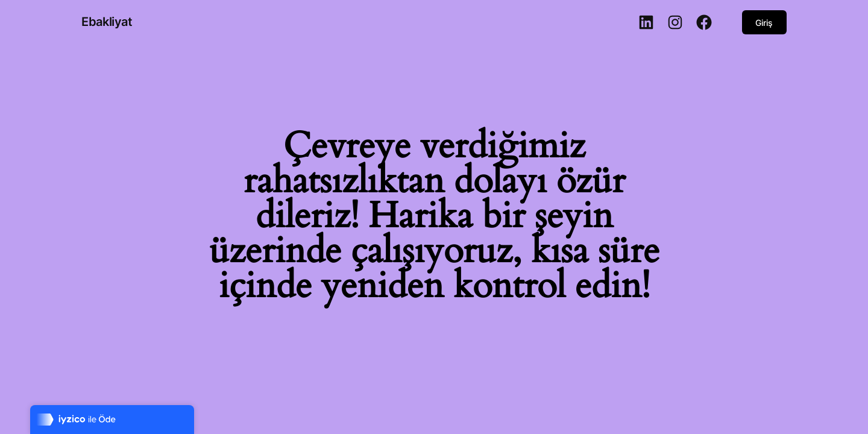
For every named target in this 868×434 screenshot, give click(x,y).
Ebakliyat (107, 22)
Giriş (764, 23)
